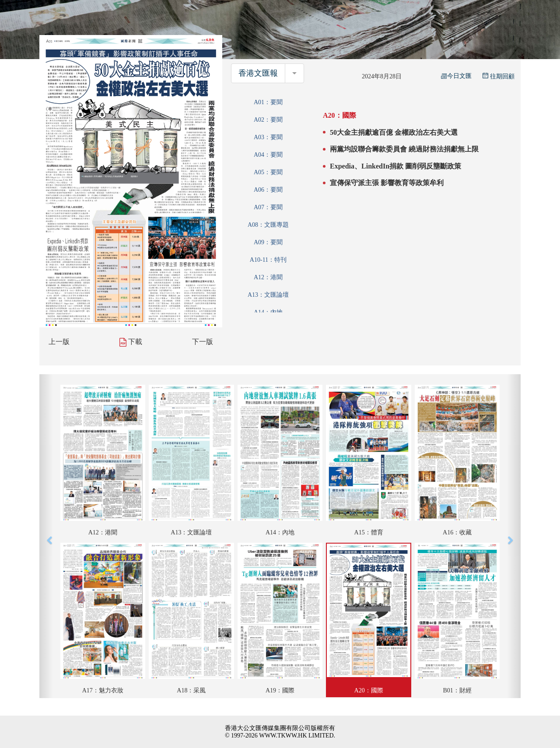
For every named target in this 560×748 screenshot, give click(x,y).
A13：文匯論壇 (268, 295)
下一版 (203, 342)
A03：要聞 (268, 137)
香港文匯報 (258, 73)
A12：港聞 (268, 277)
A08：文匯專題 (268, 225)
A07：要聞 (268, 207)
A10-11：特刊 (268, 260)
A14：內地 (268, 312)
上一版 (59, 342)
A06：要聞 (268, 190)
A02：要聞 (268, 120)
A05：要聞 (268, 172)
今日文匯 (456, 76)
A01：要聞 (268, 102)
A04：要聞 (268, 155)
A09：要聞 (268, 242)
